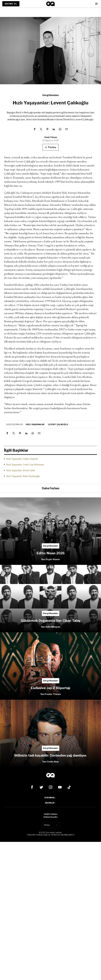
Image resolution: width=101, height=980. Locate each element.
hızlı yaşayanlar (35, 424)
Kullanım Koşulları (51, 817)
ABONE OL (11, 4)
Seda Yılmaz (51, 137)
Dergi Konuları (51, 95)
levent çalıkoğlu (58, 424)
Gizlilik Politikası (50, 814)
